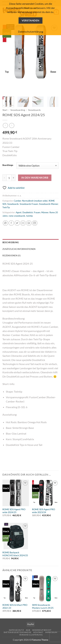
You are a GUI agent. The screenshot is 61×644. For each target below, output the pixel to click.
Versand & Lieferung (31, 635)
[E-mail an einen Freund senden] (23, 223)
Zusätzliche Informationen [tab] (19, 249)
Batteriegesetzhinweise (17, 632)
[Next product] (5, 125)
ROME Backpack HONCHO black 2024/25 (15, 554)
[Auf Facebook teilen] (11, 223)
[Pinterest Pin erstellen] (29, 223)
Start (5, 110)
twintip (29, 216)
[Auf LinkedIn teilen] (35, 223)
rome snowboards (17, 216)
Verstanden (30, 20)
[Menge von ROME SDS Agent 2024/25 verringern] (4, 178)
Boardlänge (8, 165)
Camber (17, 201)
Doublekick (28, 212)
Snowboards (34, 110)
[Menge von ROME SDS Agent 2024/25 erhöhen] (14, 178)
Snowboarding (18, 110)
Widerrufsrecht (42, 630)
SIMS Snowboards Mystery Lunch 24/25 (43, 606)
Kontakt (38, 632)
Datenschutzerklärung (31, 32)
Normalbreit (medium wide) (35, 201)
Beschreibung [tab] (11, 242)
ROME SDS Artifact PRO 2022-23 (15, 606)
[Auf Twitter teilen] (17, 223)
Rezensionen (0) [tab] (12, 255)
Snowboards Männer (49, 204)
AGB (28, 630)
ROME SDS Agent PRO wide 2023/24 (44, 511)
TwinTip (6, 207)
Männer (45, 212)
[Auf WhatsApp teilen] (5, 223)
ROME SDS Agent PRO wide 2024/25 (14, 511)
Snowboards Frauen (29, 204)
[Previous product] (12, 125)
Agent (19, 212)
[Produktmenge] (9, 178)
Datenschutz (16, 630)
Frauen (37, 212)
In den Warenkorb (35, 178)
